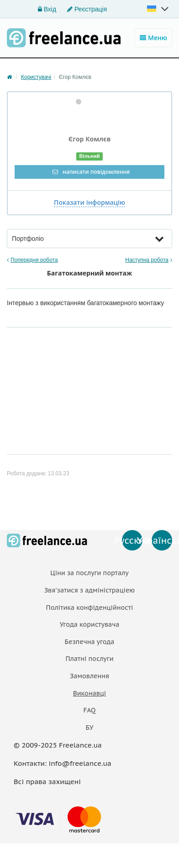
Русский (132, 541)
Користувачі (36, 77)
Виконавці (89, 693)
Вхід (47, 9)
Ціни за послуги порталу (89, 573)
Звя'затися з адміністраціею (89, 590)
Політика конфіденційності (90, 608)
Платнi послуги (89, 659)
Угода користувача (90, 624)
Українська (162, 541)
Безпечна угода (90, 642)
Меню (153, 38)
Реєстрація (87, 9)
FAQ (89, 710)
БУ (90, 728)
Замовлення (89, 676)
